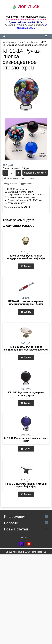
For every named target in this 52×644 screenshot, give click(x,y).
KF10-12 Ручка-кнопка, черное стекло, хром (26, 394)
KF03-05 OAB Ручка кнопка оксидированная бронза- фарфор (26, 257)
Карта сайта (25, 537)
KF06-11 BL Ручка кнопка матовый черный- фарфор (26, 485)
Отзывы (28, 178)
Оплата (27, 184)
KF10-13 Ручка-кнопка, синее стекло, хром (26, 440)
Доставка (11, 184)
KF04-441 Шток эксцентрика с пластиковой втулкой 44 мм (26, 303)
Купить (26, 266)
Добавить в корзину (35, 173)
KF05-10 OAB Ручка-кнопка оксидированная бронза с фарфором (26, 348)
